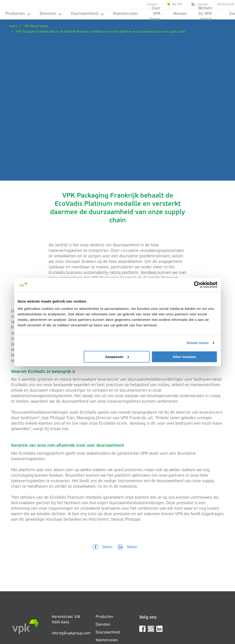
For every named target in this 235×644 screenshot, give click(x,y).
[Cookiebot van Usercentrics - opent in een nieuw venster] (197, 285)
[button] (103, 547)
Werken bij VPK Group (207, 15)
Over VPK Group (157, 15)
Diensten (51, 14)
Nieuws (180, 14)
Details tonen (197, 343)
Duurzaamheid (88, 14)
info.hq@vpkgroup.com (71, 633)
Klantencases (126, 14)
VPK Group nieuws (36, 26)
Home (13, 26)
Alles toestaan (185, 357)
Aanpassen (117, 357)
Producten (18, 14)
